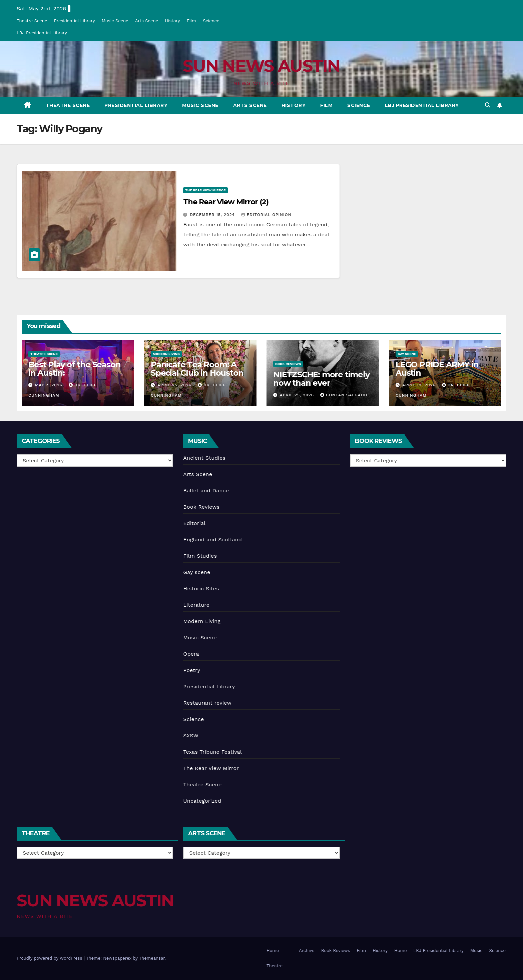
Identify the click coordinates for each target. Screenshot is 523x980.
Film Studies (200, 556)
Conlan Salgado (344, 395)
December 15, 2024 (213, 215)
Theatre (275, 966)
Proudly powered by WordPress (50, 958)
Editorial (194, 523)
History (172, 21)
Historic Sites (201, 588)
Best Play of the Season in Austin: (74, 369)
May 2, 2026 (50, 385)
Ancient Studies (204, 458)
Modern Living (166, 354)
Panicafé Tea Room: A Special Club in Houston (197, 369)
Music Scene (115, 21)
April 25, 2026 (175, 385)
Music (476, 950)
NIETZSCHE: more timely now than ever (321, 379)
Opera (191, 654)
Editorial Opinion (266, 215)
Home (273, 950)
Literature (196, 605)
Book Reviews (288, 364)
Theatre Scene (32, 21)
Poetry (192, 670)
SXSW (191, 735)
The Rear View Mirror (205, 190)
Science (211, 21)
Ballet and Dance (206, 490)
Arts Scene (147, 21)
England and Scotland (212, 539)
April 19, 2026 (420, 385)
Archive (307, 950)
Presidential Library (75, 21)
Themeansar (152, 958)
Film (191, 21)
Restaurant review (207, 703)
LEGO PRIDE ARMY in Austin (437, 369)
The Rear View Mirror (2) (226, 202)
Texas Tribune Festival (212, 752)
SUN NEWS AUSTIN (261, 66)
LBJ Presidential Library (42, 33)
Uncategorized (202, 801)
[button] (488, 105)
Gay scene (407, 354)
